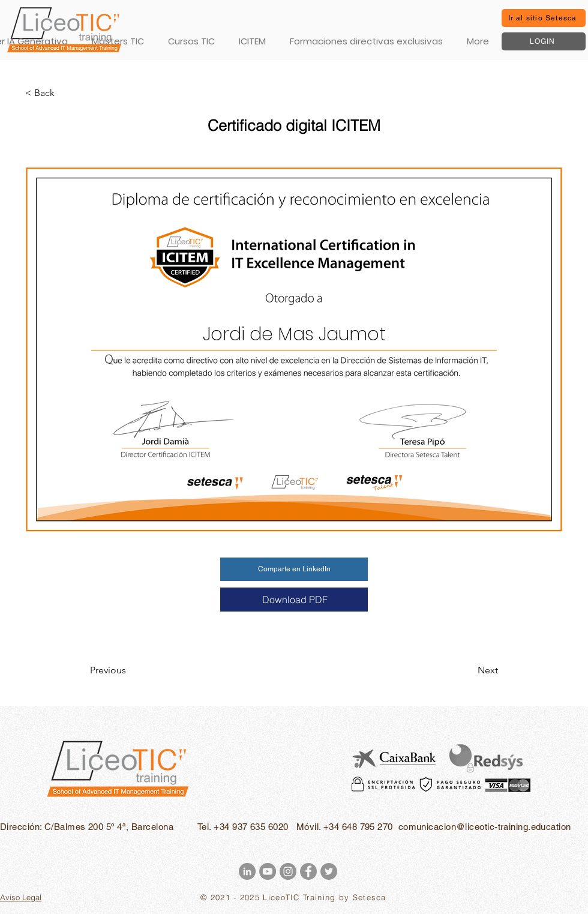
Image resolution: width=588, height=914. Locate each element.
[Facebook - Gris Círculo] (308, 871)
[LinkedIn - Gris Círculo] (247, 871)
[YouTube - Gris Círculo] (268, 871)
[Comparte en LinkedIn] (294, 569)
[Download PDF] (294, 600)
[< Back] (65, 93)
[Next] (468, 670)
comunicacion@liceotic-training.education (485, 827)
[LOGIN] (544, 41)
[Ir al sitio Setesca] (544, 18)
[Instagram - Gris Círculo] (288, 871)
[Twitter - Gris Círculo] (329, 871)
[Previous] (130, 670)
